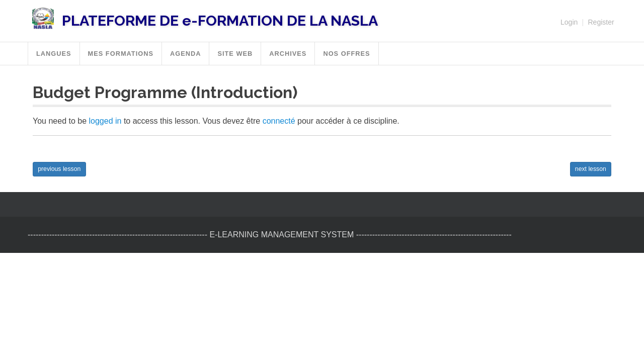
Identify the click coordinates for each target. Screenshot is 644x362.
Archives (288, 54)
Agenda (185, 54)
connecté (279, 121)
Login (569, 22)
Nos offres (346, 54)
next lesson (591, 169)
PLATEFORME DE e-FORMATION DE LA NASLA (220, 21)
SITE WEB (235, 54)
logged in (105, 121)
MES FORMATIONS (121, 54)
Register (601, 22)
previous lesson (59, 169)
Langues (54, 54)
